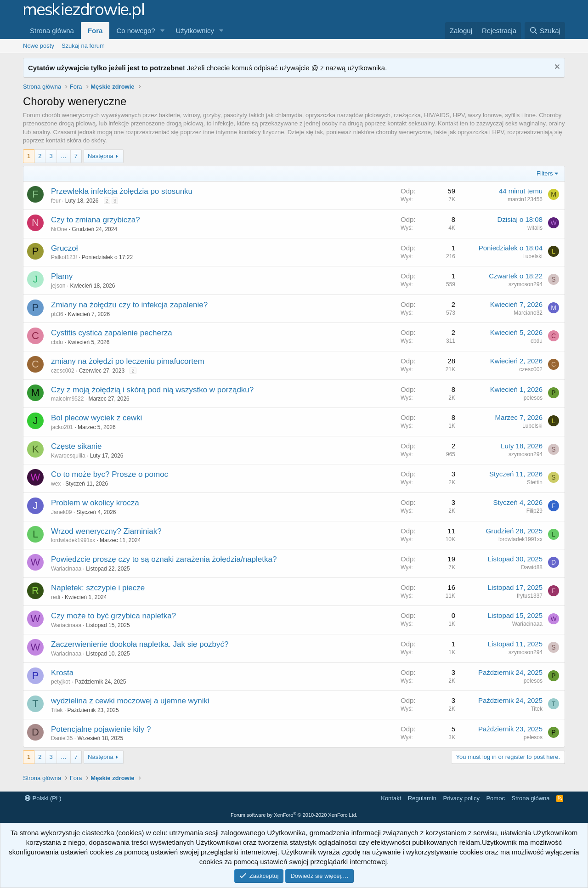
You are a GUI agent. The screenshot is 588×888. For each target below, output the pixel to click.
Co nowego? (136, 31)
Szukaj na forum (83, 46)
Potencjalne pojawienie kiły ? (101, 729)
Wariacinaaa (66, 569)
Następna (101, 156)
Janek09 (61, 512)
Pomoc (495, 798)
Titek (57, 710)
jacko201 (62, 427)
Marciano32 (528, 313)
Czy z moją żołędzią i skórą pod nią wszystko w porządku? (152, 390)
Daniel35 (62, 738)
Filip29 (534, 511)
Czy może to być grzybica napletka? (113, 616)
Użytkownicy (195, 31)
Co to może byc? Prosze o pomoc (110, 474)
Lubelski (532, 256)
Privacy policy (461, 798)
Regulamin (422, 798)
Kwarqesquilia (68, 456)
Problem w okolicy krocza (95, 503)
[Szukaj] (545, 31)
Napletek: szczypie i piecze (98, 588)
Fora (95, 31)
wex (56, 484)
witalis (535, 228)
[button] (163, 31)
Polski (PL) (43, 798)
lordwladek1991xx (73, 540)
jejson (58, 286)
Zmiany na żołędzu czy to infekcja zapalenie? (129, 305)
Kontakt (391, 798)
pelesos (533, 398)
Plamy (62, 276)
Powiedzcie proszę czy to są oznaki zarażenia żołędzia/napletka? (164, 559)
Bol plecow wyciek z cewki (96, 418)
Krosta (62, 673)
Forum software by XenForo (294, 815)
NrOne (59, 229)
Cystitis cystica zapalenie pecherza (112, 333)
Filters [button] (545, 173)
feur (56, 201)
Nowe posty (39, 46)
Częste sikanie (76, 446)
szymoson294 (526, 284)
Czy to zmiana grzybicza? (96, 220)
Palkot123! (64, 257)
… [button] (64, 156)
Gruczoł (65, 248)
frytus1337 (530, 596)
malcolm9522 (67, 399)
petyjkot (60, 682)
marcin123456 (525, 199)
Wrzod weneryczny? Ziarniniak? (106, 531)
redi (56, 597)
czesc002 (63, 371)
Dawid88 (532, 567)
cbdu (57, 342)
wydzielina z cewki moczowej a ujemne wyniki (130, 701)
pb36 (57, 314)
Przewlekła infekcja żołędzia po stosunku (122, 191)
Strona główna (52, 31)
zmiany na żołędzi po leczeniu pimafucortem (128, 361)
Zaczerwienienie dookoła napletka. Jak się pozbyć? (140, 644)
